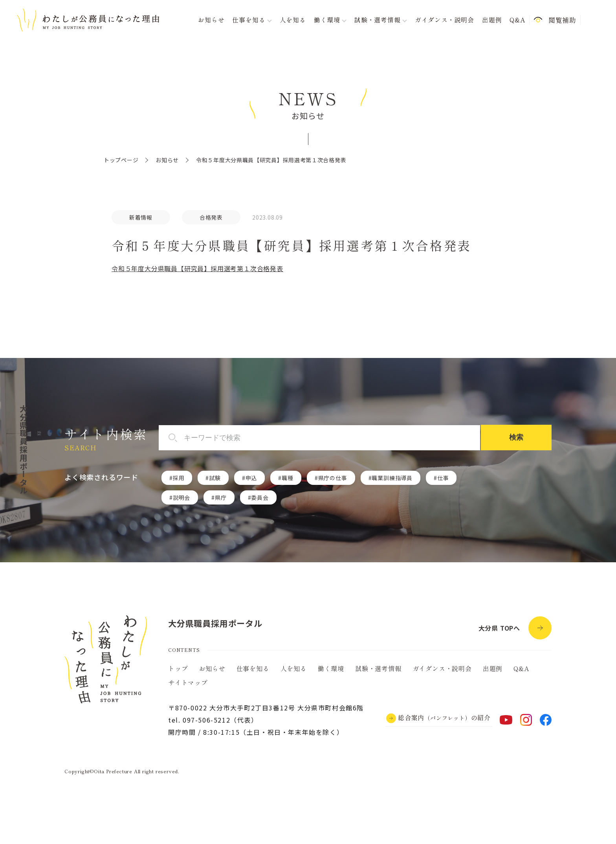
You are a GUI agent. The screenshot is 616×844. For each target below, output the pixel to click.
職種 (288, 478)
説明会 (181, 497)
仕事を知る (253, 668)
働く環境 (331, 668)
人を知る (293, 20)
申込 (251, 478)
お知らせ (211, 20)
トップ (178, 668)
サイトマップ (188, 683)
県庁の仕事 (333, 478)
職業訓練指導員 (392, 478)
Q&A (517, 20)
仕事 (443, 478)
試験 (215, 478)
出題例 (492, 20)
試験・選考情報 (378, 668)
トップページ (121, 160)
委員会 (260, 497)
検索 (516, 437)
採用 (179, 478)
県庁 (221, 497)
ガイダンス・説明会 (445, 20)
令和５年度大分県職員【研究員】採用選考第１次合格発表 (197, 268)
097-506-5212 (206, 720)
